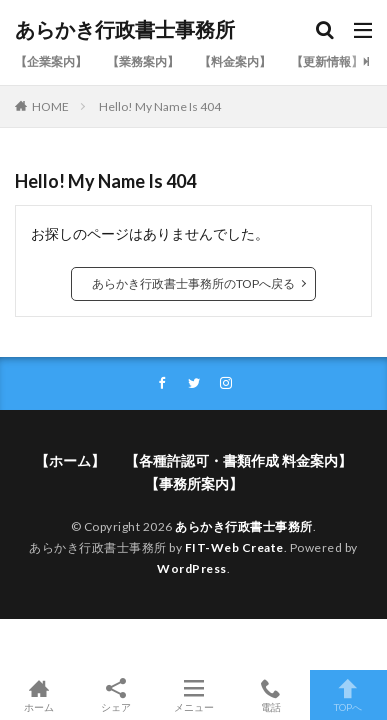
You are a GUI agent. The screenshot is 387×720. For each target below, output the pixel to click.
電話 (270, 695)
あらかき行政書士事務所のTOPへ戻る (193, 283)
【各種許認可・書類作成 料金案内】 (238, 460)
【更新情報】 (327, 61)
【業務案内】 (143, 61)
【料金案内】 (235, 61)
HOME (50, 106)
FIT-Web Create (234, 547)
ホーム (38, 695)
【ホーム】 (70, 460)
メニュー (193, 695)
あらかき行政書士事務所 (125, 30)
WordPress (192, 568)
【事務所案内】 (194, 483)
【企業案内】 (51, 61)
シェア (115, 695)
